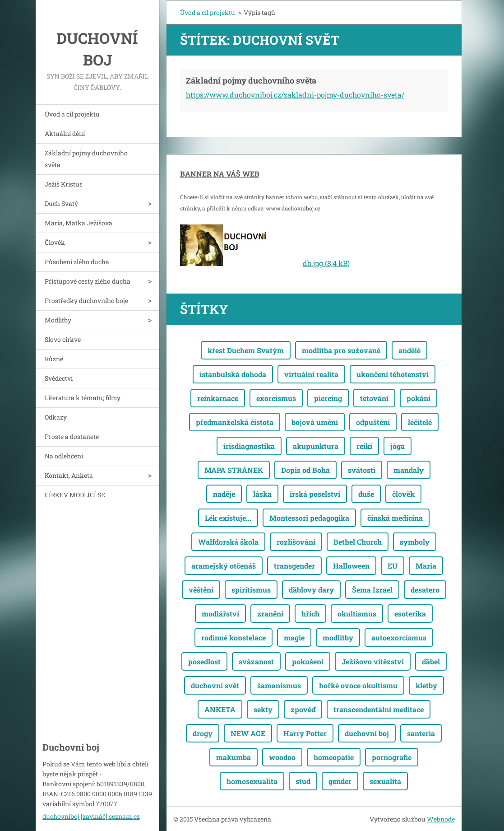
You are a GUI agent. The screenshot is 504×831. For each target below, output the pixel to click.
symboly (415, 542)
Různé (54, 359)
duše (366, 494)
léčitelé (420, 422)
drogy (203, 733)
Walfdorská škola (228, 542)
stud (303, 781)
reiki (364, 446)
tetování (374, 398)
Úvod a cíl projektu (72, 114)
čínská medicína (395, 518)
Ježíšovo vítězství (373, 661)
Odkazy (56, 417)
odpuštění (373, 422)
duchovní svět (215, 685)
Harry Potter (305, 733)
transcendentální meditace (379, 709)
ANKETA (220, 709)
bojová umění (315, 422)
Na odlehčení (64, 456)
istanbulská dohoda (233, 374)
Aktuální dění (65, 133)
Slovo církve (63, 339)
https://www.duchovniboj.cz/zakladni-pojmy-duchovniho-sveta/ (295, 95)
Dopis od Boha (305, 470)
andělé (409, 350)
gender (340, 781)
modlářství (220, 614)
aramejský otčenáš (224, 566)
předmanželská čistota (235, 422)
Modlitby (58, 320)
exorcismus (276, 398)
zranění (270, 614)
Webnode (441, 819)
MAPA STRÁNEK (234, 470)
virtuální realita (311, 374)
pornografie (392, 757)
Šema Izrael (372, 590)
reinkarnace (218, 398)
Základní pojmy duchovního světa (86, 159)
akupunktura (316, 446)
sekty (263, 709)
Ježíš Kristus (64, 184)
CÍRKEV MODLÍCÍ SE (75, 495)
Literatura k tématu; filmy (83, 398)
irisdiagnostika (249, 446)
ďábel (431, 661)
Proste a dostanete (72, 437)
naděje (224, 494)
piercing (328, 398)
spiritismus (251, 590)
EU (393, 566)
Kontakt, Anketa (69, 475)
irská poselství (315, 494)
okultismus (357, 614)
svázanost (256, 661)
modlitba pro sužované (341, 350)
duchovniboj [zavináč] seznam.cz (91, 816)
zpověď (303, 709)
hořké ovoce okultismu (358, 685)
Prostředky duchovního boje (86, 301)
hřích (310, 614)
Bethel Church (358, 542)
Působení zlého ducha (77, 262)
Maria (426, 566)
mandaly (409, 470)
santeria (421, 733)
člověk (403, 494)
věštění (201, 590)
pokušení (308, 661)
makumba (234, 757)
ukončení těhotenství (393, 374)
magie (294, 637)
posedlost (204, 661)
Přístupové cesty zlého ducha (88, 281)
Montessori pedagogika (309, 518)
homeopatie (334, 757)
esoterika (410, 614)
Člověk (55, 242)
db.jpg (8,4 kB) (326, 263)
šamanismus (279, 685)
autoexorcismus (399, 637)
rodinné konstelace (234, 637)
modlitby (338, 637)
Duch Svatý (61, 203)
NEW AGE (248, 733)
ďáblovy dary (311, 590)
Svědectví (59, 378)
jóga (398, 446)
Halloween (351, 566)
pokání (418, 398)
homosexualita (252, 781)
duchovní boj (367, 733)
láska (262, 494)
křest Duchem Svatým (246, 350)
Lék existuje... (228, 518)
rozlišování (296, 542)
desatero (425, 590)
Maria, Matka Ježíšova (79, 223)
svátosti (362, 470)
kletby (426, 685)
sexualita (385, 781)
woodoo (282, 757)
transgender (294, 566)
